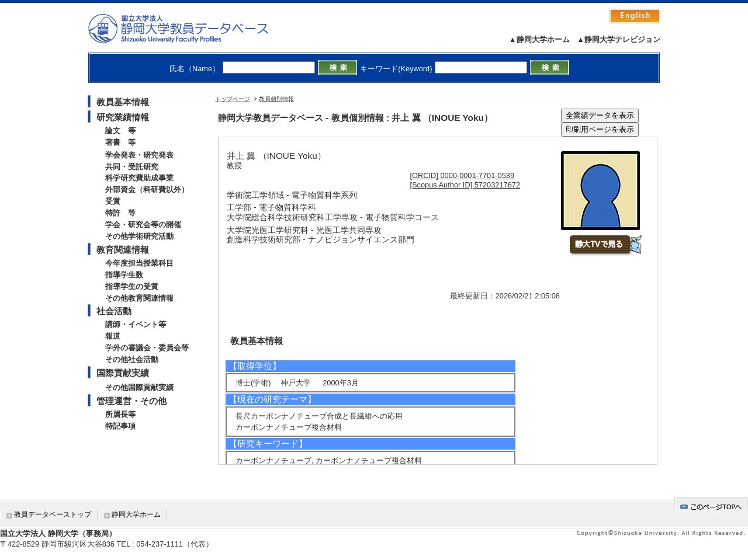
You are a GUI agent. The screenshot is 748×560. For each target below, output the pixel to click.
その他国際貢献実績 (139, 387)
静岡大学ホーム (136, 514)
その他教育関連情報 (139, 298)
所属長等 (120, 414)
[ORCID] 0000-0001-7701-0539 (463, 175)
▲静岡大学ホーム (539, 39)
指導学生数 (124, 275)
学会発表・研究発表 (139, 155)
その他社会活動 (132, 359)
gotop (711, 505)
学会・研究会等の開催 (143, 225)
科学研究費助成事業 (139, 178)
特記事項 (120, 426)
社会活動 (114, 311)
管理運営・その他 (131, 401)
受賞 (113, 201)
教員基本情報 (123, 102)
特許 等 (120, 213)
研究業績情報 (123, 117)
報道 (113, 336)
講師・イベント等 (136, 324)
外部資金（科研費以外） (147, 189)
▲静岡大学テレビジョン (619, 39)
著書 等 (120, 142)
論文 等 (120, 131)
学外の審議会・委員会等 (147, 348)
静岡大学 (190, 28)
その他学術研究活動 (139, 236)
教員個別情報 (276, 99)
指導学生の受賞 (132, 286)
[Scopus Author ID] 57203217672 (465, 185)
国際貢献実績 (123, 373)
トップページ (233, 99)
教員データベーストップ (53, 514)
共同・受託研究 (132, 167)
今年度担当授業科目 (139, 263)
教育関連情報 (123, 250)
